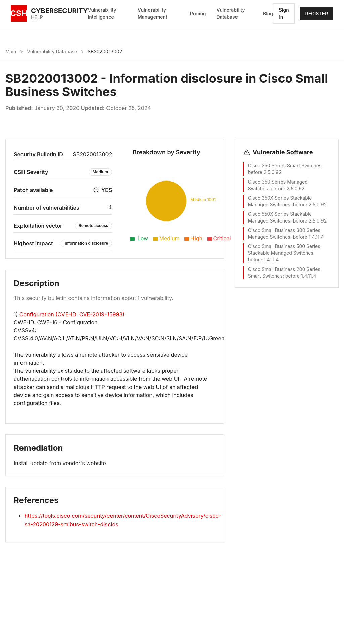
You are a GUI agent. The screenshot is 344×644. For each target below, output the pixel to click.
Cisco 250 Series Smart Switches (285, 166)
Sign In (284, 13)
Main (11, 52)
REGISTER (317, 14)
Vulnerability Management (153, 13)
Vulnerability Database (230, 13)
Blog (268, 14)
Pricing (198, 14)
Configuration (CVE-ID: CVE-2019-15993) (72, 314)
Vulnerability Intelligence (102, 13)
